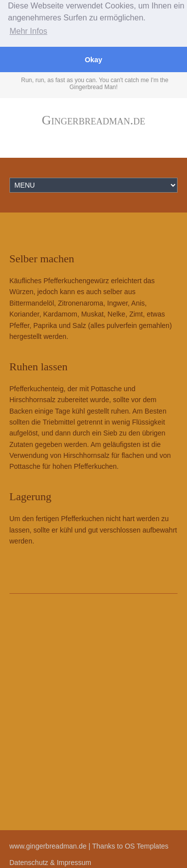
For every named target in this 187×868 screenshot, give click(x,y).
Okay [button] (93, 60)
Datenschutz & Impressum (50, 862)
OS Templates (147, 846)
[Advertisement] (93, 712)
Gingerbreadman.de (93, 120)
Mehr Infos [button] (28, 31)
